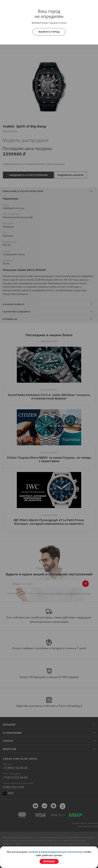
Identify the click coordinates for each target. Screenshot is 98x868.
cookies (33, 852)
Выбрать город (49, 32)
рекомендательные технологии (62, 852)
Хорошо (49, 861)
